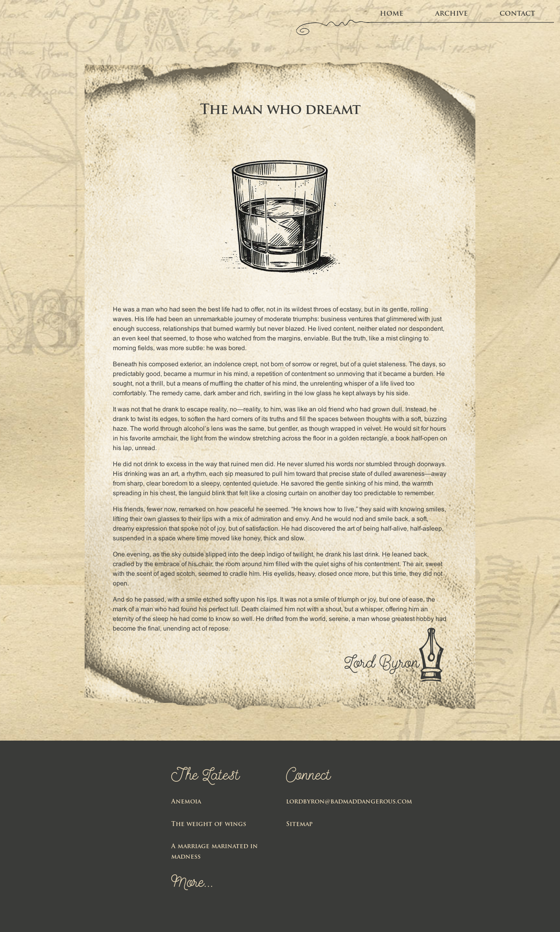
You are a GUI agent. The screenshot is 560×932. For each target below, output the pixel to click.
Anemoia (186, 802)
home (392, 14)
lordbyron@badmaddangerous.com (349, 802)
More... (192, 884)
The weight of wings (209, 825)
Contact (517, 14)
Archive (451, 14)
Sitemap (299, 825)
